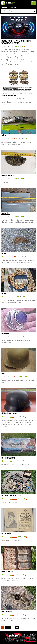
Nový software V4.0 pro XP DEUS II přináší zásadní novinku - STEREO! (16, 42)
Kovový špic (6, 214)
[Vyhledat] (34, 11)
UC (13, 47)
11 (24, 217)
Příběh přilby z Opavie (9, 414)
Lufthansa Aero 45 (8, 458)
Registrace (13, 7)
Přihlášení (4, 7)
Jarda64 (15, 537)
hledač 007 (15, 139)
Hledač (14, 297)
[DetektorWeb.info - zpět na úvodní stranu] (9, 3)
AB (13, 179)
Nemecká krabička (8, 572)
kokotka (15, 499)
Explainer (15, 257)
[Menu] (34, 3)
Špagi (14, 417)
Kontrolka (5, 334)
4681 (17, 628)
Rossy (14, 99)
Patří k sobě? (6, 534)
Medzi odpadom (7, 612)
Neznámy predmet (8, 176)
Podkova (4, 254)
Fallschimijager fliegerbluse (12, 496)
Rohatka (4, 374)
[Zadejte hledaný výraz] (18, 11)
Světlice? (5, 136)
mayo (14, 337)
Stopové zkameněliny (9, 96)
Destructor (15, 377)
